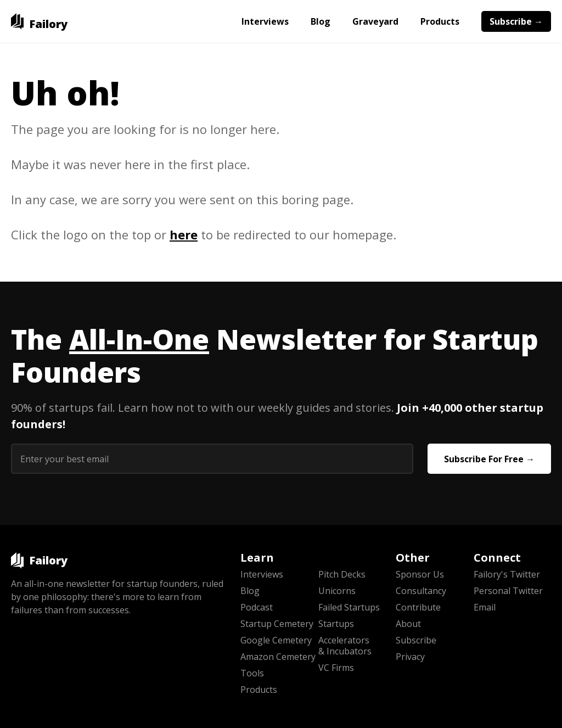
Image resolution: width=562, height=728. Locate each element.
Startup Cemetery (277, 624)
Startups (336, 624)
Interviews (265, 21)
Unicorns (337, 591)
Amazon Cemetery (278, 657)
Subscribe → (516, 21)
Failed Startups (349, 607)
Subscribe (416, 640)
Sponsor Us (420, 574)
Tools (252, 673)
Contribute (418, 607)
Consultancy (421, 591)
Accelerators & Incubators (345, 646)
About (408, 624)
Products (440, 21)
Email (485, 607)
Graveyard (375, 21)
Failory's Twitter (507, 574)
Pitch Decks (342, 574)
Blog (321, 21)
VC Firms (336, 668)
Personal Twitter (508, 591)
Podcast (257, 607)
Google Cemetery (276, 640)
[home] (39, 21)
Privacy (410, 657)
